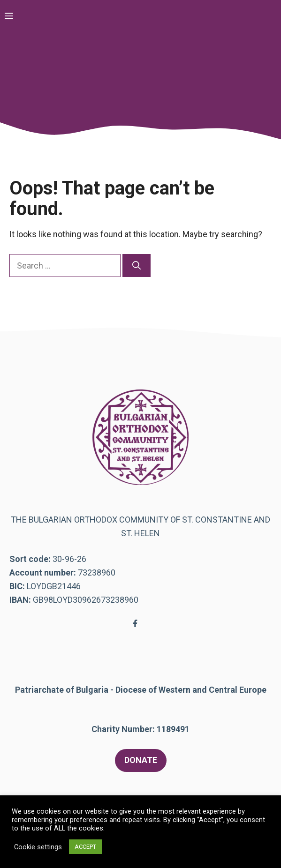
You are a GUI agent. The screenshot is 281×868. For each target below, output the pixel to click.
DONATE (141, 760)
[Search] (137, 266)
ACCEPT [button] (85, 847)
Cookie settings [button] (38, 847)
